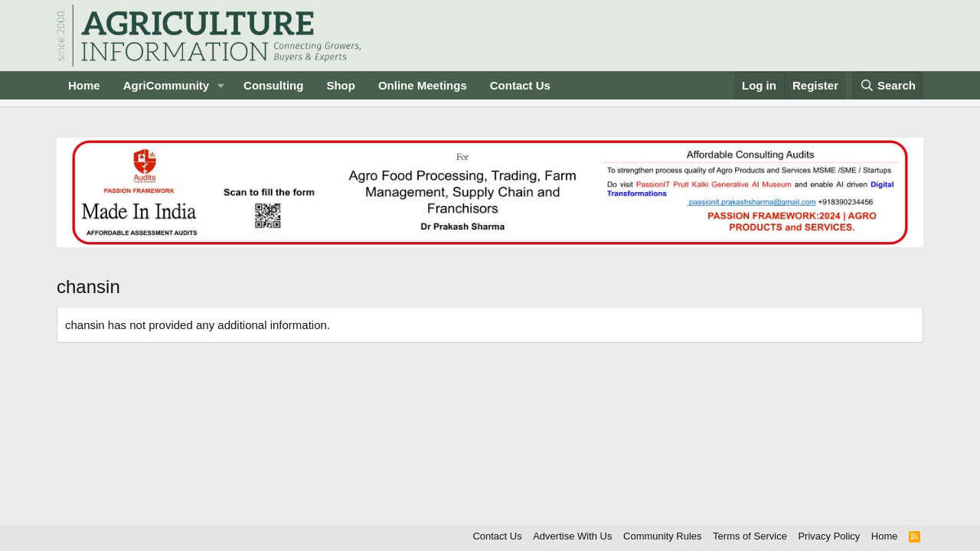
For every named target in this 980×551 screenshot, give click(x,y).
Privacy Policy (829, 536)
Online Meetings (423, 85)
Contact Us (520, 85)
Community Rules (663, 536)
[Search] (888, 85)
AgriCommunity (167, 85)
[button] (221, 85)
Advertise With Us (572, 536)
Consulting (273, 85)
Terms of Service (750, 536)
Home (84, 85)
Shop (341, 85)
